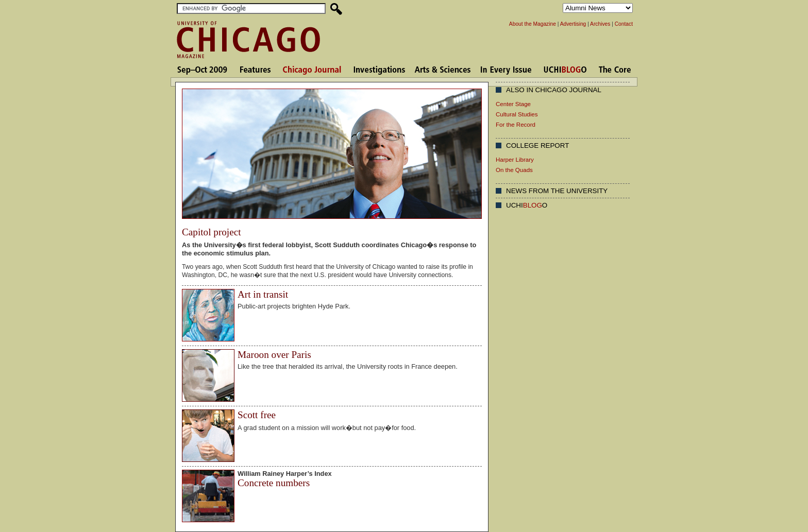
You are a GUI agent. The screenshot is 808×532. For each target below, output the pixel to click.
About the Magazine (533, 24)
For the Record (516, 125)
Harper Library (515, 160)
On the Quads (514, 170)
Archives (600, 24)
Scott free (257, 415)
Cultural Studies (517, 114)
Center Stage (513, 104)
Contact (624, 24)
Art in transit (263, 294)
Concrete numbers (274, 483)
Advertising (573, 24)
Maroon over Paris (274, 355)
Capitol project (212, 232)
